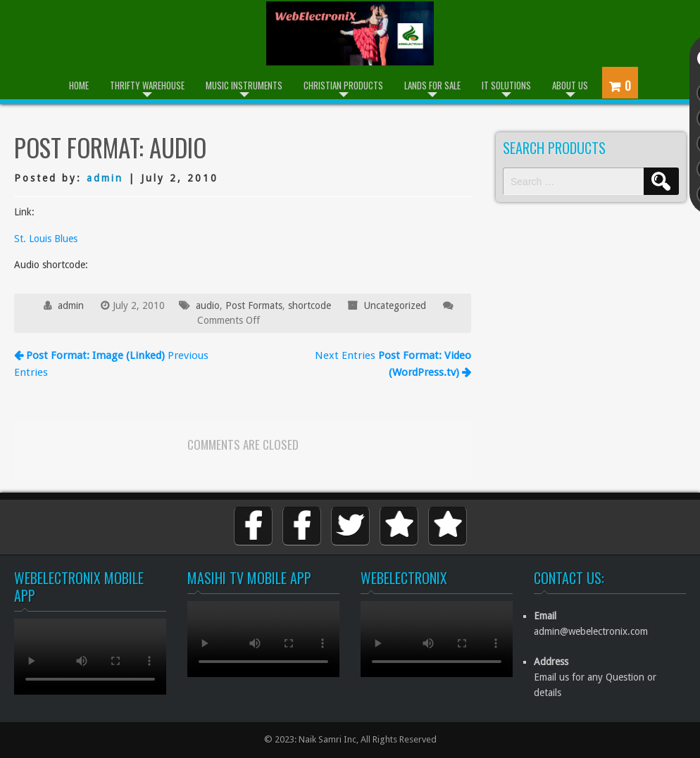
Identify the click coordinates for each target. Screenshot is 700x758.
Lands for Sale (432, 85)
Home (79, 85)
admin (105, 178)
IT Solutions (506, 85)
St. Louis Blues (46, 239)
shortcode (310, 305)
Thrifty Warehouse (147, 85)
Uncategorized (395, 305)
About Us (570, 85)
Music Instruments (244, 85)
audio (208, 305)
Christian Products (343, 85)
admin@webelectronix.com (591, 631)
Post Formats (254, 305)
